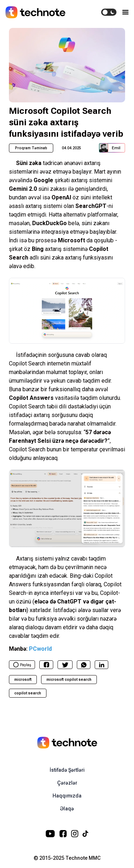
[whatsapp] (84, 665)
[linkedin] (102, 665)
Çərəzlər (67, 783)
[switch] (109, 12)
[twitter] (65, 665)
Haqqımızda (67, 796)
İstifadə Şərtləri (67, 770)
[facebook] (46, 665)
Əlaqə (67, 809)
